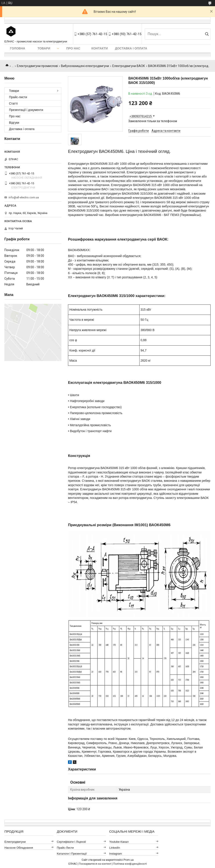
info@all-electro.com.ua (24, 197)
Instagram (116, 854)
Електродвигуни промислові (37, 66)
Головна (17, 48)
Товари (44, 48)
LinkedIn (115, 848)
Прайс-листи (18, 97)
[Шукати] (207, 34)
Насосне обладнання (19, 848)
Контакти (100, 48)
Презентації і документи (26, 110)
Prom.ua (129, 860)
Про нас (73, 48)
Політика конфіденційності (130, 864)
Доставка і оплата (131, 48)
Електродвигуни (15, 842)
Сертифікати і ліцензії (71, 842)
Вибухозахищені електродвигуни (85, 66)
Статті (13, 103)
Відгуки (14, 123)
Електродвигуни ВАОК (129, 66)
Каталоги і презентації (72, 854)
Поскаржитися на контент (95, 864)
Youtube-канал (119, 842)
